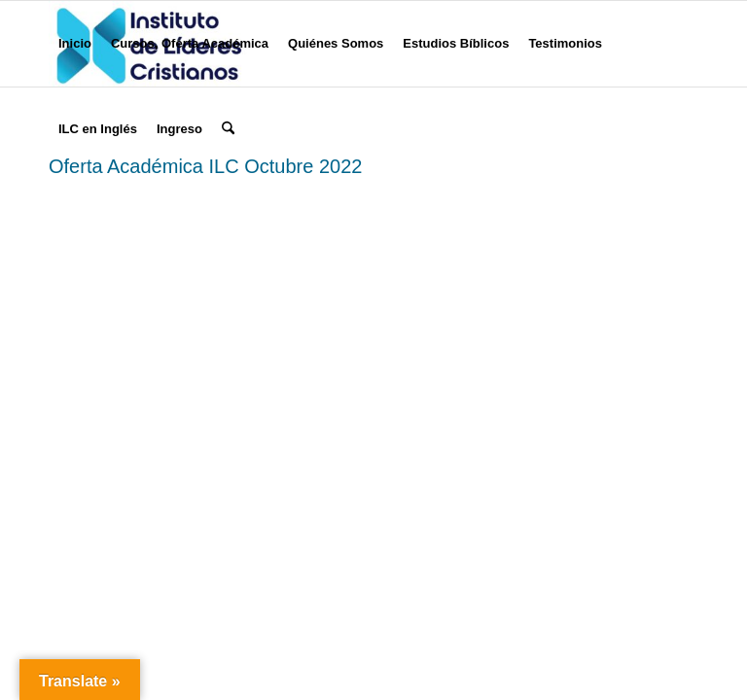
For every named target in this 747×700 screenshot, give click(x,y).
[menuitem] (75, 44)
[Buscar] (228, 129)
